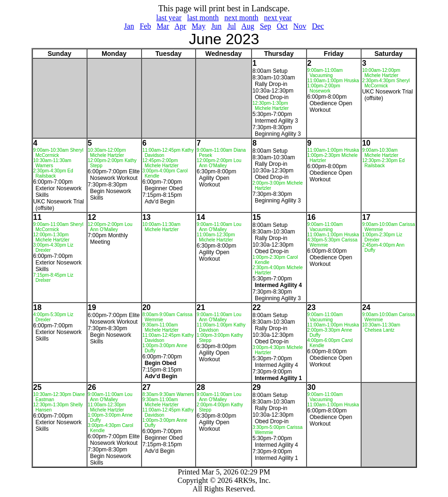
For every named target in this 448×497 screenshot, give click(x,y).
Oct (282, 26)
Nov (300, 26)
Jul (232, 26)
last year (169, 18)
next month (241, 18)
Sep (266, 26)
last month (203, 18)
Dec (318, 26)
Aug (248, 26)
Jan (129, 26)
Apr (180, 26)
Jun (216, 26)
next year (278, 18)
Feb (145, 26)
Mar (163, 26)
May (199, 26)
